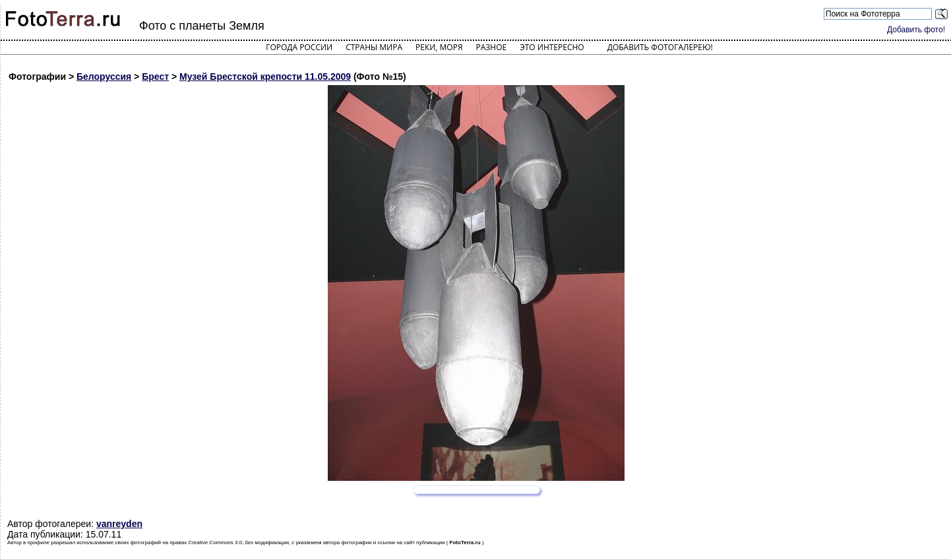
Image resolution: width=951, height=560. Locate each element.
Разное (492, 47)
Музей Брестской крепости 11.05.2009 (265, 77)
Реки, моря (439, 47)
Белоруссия (104, 77)
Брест (155, 77)
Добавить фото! (916, 30)
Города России (299, 47)
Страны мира (374, 47)
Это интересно (552, 47)
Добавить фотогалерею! (660, 47)
